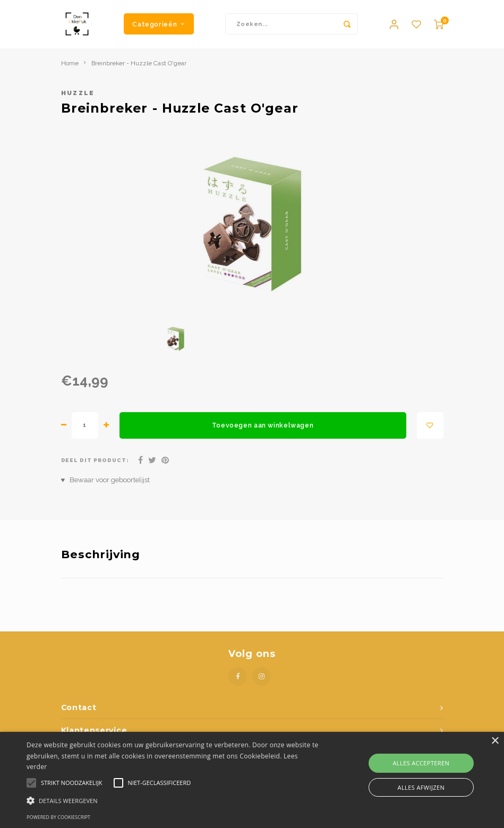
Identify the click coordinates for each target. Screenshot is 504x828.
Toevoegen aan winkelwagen (263, 430)
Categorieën (159, 26)
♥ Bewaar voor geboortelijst (106, 485)
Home (70, 68)
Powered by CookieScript (58, 817)
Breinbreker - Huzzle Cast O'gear (139, 68)
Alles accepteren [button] (421, 763)
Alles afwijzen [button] (421, 787)
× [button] (495, 741)
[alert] (252, 780)
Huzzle (78, 98)
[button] (173, 800)
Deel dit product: (95, 466)
